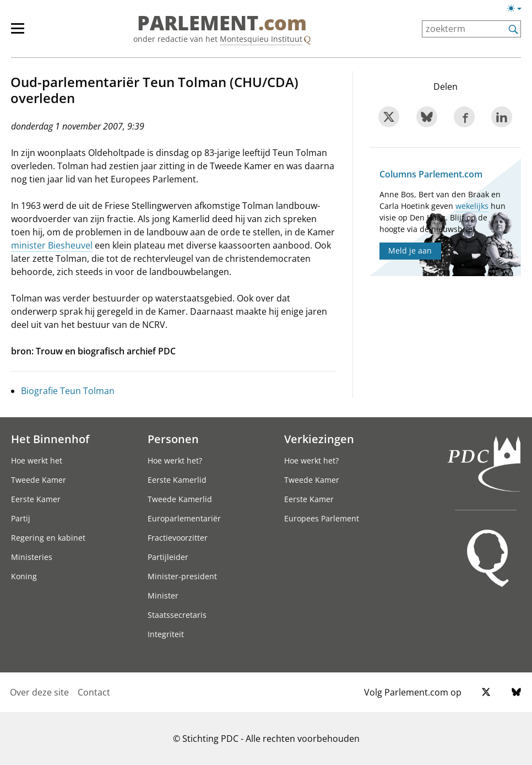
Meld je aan (410, 250)
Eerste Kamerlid (177, 480)
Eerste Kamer (36, 499)
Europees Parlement (322, 518)
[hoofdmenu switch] (18, 33)
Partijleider (168, 557)
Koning (24, 576)
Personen (173, 439)
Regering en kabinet (48, 538)
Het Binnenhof (50, 439)
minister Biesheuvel (52, 245)
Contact (94, 692)
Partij (21, 518)
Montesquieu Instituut (261, 39)
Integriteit (166, 634)
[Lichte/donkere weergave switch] (518, 9)
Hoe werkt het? (175, 460)
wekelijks (472, 206)
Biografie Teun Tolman (68, 391)
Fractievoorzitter (178, 538)
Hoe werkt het (37, 460)
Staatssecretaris (177, 615)
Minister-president (182, 576)
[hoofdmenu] (23, 33)
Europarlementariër (184, 518)
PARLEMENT (222, 23)
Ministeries (32, 557)
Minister (163, 596)
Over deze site (39, 692)
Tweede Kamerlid (180, 499)
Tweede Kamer (39, 480)
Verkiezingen (319, 439)
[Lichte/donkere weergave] (518, 10)
